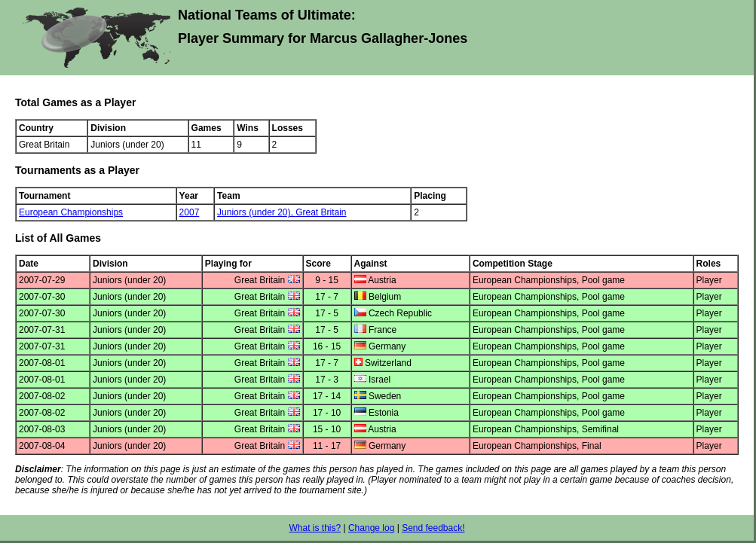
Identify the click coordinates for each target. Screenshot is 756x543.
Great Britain (321, 212)
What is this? (315, 528)
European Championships (71, 212)
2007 (190, 212)
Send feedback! (433, 528)
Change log (371, 528)
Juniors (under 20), (256, 212)
